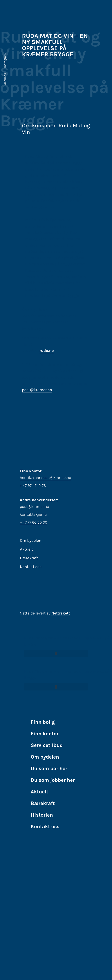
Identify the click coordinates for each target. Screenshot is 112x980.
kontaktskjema (33, 514)
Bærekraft (29, 558)
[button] (56, 654)
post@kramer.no (37, 390)
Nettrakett (61, 613)
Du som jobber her (53, 780)
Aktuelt (26, 549)
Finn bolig (43, 722)
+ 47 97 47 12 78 (33, 486)
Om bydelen (31, 540)
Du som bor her (49, 769)
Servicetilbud (47, 745)
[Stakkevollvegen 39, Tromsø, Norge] (56, 417)
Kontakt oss (31, 567)
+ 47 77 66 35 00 (33, 522)
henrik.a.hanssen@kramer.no (45, 478)
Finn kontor (45, 734)
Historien (42, 815)
